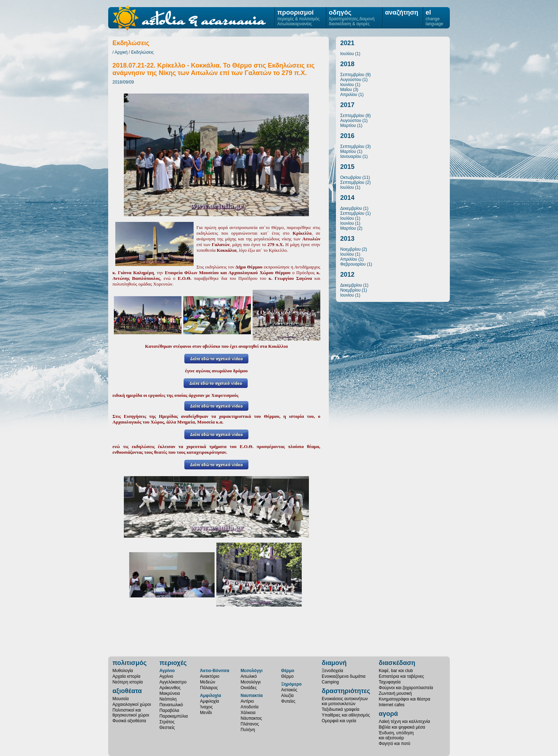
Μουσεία (121, 699)
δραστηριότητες (346, 691)
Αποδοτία (249, 707)
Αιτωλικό (249, 676)
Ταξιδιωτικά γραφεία (341, 709)
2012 (347, 275)
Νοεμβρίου (350, 249)
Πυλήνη (248, 730)
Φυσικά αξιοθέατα (129, 721)
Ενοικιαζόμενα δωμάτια (344, 676)
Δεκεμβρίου (351, 208)
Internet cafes (392, 705)
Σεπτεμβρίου (352, 75)
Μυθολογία (123, 671)
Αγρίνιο (167, 671)
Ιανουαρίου (351, 156)
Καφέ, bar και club (396, 671)
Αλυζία (287, 696)
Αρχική (121, 52)
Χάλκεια (248, 713)
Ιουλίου (347, 54)
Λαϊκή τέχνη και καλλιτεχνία (404, 722)
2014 (347, 198)
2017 (347, 105)
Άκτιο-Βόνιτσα (215, 671)
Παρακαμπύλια (174, 716)
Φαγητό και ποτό (394, 744)
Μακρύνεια (170, 693)
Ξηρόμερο (291, 684)
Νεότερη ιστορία (128, 682)
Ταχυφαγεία (389, 682)
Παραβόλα (169, 710)
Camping (330, 682)
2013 (347, 239)
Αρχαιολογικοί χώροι (132, 704)
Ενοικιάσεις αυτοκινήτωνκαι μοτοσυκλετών (345, 701)
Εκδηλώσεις (143, 52)
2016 (347, 136)
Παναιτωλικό (171, 705)
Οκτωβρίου (351, 177)
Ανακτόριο (210, 676)
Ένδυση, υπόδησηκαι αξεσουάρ (396, 735)
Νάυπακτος (251, 718)
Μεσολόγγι (252, 671)
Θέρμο (288, 671)
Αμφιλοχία (210, 696)
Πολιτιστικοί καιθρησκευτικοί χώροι (131, 713)
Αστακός (289, 690)
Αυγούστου (351, 80)
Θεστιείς (167, 728)
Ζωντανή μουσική (395, 693)
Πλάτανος (250, 724)
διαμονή (334, 663)
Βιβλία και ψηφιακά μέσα (402, 727)
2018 (347, 64)
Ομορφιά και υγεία (339, 721)
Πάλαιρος (209, 688)
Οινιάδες (249, 688)
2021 (347, 43)
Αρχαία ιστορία (126, 676)
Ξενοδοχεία (332, 671)
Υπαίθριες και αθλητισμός (346, 715)
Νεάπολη (168, 699)
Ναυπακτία (252, 696)
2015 (347, 167)
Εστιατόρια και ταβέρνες (401, 676)
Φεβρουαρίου (353, 264)
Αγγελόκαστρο (173, 682)
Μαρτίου (348, 126)
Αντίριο (247, 701)
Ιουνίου (347, 85)
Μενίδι (206, 713)
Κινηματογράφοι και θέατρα (404, 699)
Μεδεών (208, 682)
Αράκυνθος (170, 688)
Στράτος (167, 722)
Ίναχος (206, 707)
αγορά (388, 714)
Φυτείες (288, 701)
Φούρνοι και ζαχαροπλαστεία (406, 688)
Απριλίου (349, 95)
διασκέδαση (397, 663)
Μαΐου (346, 90)
